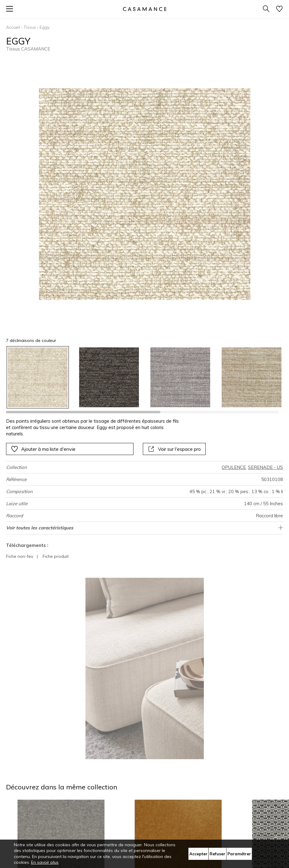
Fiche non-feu (20, 556)
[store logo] (144, 9)
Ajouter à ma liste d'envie (43, 449)
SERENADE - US (265, 467)
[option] (38, 377)
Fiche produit (56, 556)
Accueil (13, 27)
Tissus (30, 27)
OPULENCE (234, 467)
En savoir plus (45, 862)
